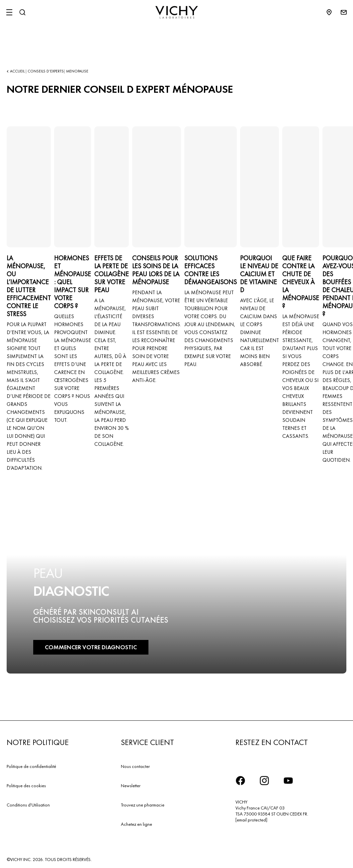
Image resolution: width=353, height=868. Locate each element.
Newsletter (131, 786)
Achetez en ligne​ (136, 824)
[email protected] (251, 820)
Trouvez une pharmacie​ (143, 805)
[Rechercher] (22, 12)
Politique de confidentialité (31, 766)
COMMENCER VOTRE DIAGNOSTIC (91, 647)
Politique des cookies (26, 786)
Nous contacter (135, 766)
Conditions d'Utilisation (28, 805)
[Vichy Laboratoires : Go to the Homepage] (177, 12)
